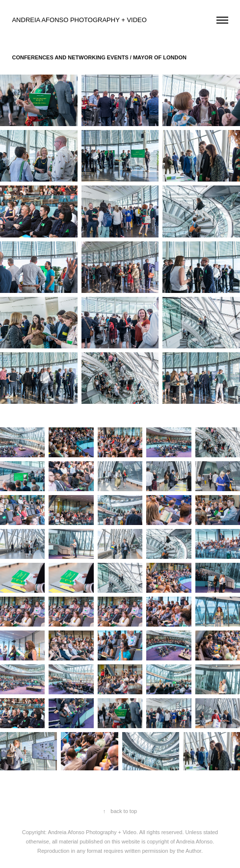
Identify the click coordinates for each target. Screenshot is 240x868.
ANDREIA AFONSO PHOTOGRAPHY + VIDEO (80, 20)
